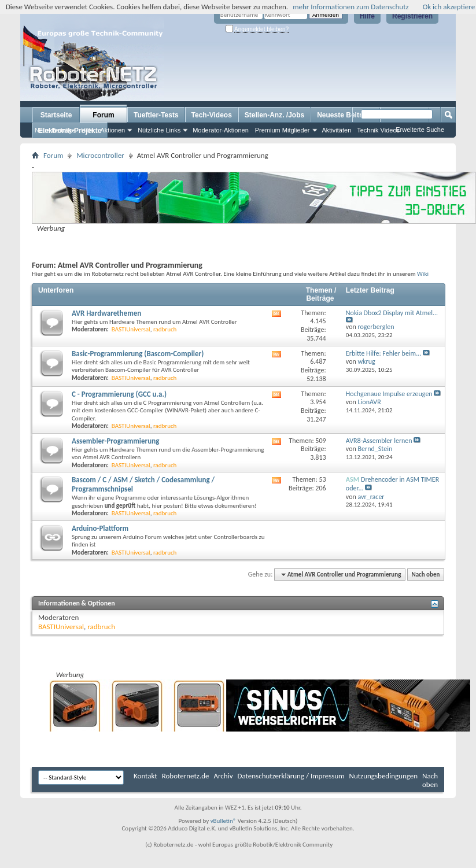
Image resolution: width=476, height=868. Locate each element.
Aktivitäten (337, 130)
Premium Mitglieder (283, 130)
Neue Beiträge (55, 130)
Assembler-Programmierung (115, 441)
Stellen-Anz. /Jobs (274, 115)
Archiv (224, 776)
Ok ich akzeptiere (449, 7)
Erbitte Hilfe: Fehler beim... (383, 353)
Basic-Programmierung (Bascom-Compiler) (138, 354)
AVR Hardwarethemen (106, 313)
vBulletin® (224, 821)
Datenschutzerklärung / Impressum (291, 776)
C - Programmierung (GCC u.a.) (119, 394)
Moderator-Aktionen (221, 130)
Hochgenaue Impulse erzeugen (389, 394)
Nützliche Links (159, 130)
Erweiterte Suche (420, 130)
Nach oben (425, 575)
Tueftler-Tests (156, 115)
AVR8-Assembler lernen (379, 441)
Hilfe (367, 16)
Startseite (56, 115)
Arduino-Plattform (100, 528)
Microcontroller (100, 155)
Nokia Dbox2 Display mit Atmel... (392, 313)
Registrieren (412, 16)
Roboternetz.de (186, 776)
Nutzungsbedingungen (384, 776)
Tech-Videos (212, 115)
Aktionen (112, 130)
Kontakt (145, 776)
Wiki (423, 274)
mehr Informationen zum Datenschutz (351, 7)
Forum (103, 115)
